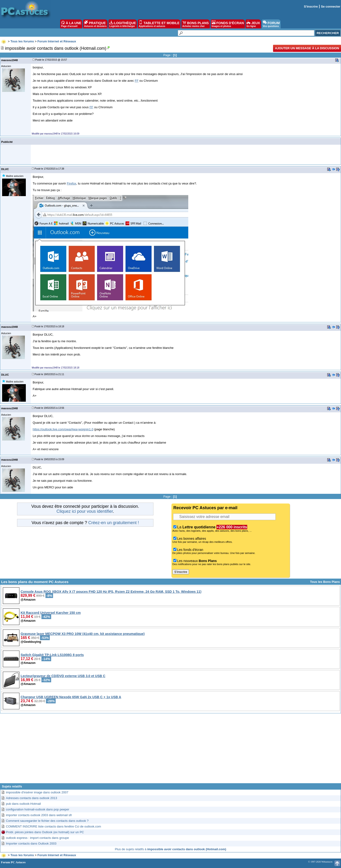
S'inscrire (311, 7)
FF (137, 81)
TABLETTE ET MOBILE (159, 24)
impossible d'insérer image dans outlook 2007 (37, 792)
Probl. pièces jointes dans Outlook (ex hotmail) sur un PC (45, 832)
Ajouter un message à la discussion (307, 48)
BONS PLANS (196, 24)
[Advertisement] (170, 750)
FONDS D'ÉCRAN (228, 24)
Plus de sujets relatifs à (170, 849)
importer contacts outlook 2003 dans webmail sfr (39, 815)
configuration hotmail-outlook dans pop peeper (38, 809)
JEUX (253, 24)
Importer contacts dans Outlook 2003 (31, 843)
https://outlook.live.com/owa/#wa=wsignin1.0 (63, 429)
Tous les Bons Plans (325, 582)
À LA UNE (71, 24)
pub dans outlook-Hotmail (23, 804)
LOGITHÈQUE (123, 24)
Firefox (72, 183)
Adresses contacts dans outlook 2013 (31, 798)
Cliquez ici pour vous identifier (85, 511)
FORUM (271, 24)
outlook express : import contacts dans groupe (37, 838)
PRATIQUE (95, 24)
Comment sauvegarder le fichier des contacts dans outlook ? (47, 821)
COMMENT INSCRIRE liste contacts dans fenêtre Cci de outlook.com (53, 826)
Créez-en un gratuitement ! (114, 523)
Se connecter (331, 7)
